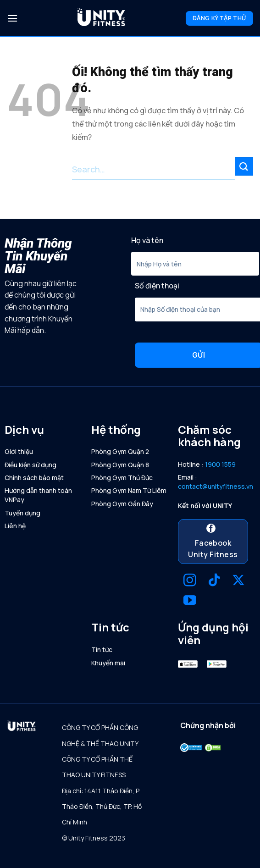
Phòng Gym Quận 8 (120, 465)
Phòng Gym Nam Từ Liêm (129, 490)
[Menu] (12, 18)
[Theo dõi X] (238, 581)
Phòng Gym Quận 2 (120, 451)
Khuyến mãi (108, 663)
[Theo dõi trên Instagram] (190, 581)
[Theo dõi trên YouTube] (190, 601)
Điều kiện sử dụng (30, 465)
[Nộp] (244, 166)
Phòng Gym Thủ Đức (122, 478)
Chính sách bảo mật (34, 478)
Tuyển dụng (22, 513)
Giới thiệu (19, 451)
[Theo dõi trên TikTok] (214, 581)
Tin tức (102, 650)
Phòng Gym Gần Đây (122, 504)
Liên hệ (15, 526)
